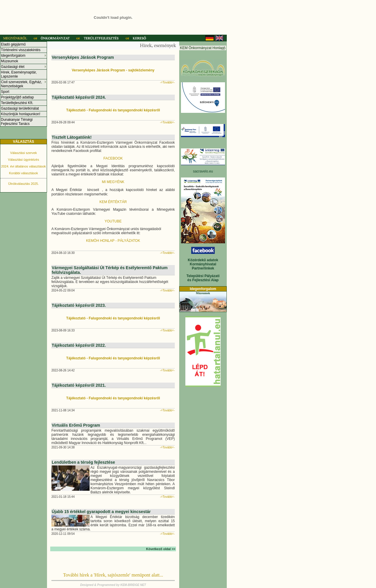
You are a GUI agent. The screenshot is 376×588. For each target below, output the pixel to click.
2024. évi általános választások (23, 166)
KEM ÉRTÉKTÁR (113, 202)
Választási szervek (23, 153)
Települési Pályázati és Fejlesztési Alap (203, 278)
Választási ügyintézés (23, 160)
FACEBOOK (113, 158)
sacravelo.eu (203, 171)
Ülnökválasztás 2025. (24, 184)
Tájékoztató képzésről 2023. (79, 305)
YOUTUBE (113, 221)
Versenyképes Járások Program (83, 57)
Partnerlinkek (203, 268)
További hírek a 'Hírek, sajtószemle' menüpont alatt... (113, 575)
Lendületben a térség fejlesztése (83, 462)
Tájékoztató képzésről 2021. (79, 385)
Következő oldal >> (161, 549)
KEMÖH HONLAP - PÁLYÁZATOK (113, 241)
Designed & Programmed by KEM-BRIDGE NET (113, 585)
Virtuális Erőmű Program (76, 425)
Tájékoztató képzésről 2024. (79, 97)
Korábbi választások (23, 173)
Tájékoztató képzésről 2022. (79, 345)
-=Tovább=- (167, 82)
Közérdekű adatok (203, 260)
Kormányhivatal (203, 264)
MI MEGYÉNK (113, 182)
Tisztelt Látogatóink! (72, 137)
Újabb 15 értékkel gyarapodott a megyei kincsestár (101, 512)
